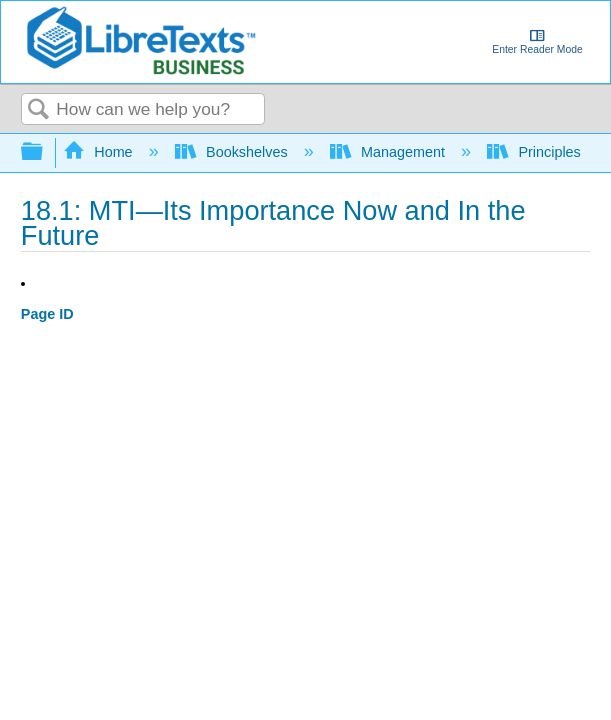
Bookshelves (233, 152)
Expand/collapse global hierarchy (45, 152)
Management (389, 152)
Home (100, 152)
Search (39, 110)
